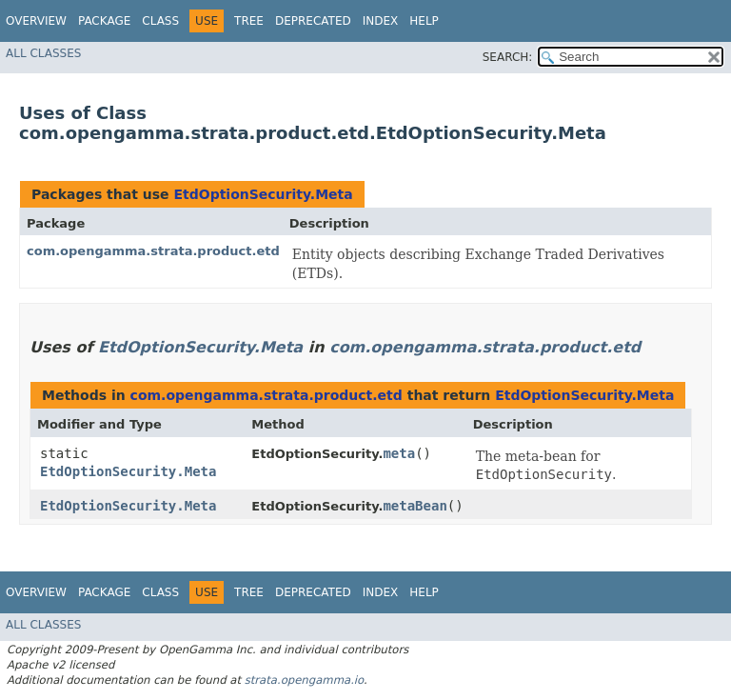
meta (399, 453)
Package (104, 21)
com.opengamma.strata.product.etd (153, 251)
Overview (36, 21)
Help (424, 21)
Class (160, 21)
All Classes (43, 53)
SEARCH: (508, 57)
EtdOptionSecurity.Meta (263, 194)
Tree (249, 21)
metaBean (415, 506)
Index (381, 21)
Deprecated (313, 21)
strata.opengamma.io (304, 680)
